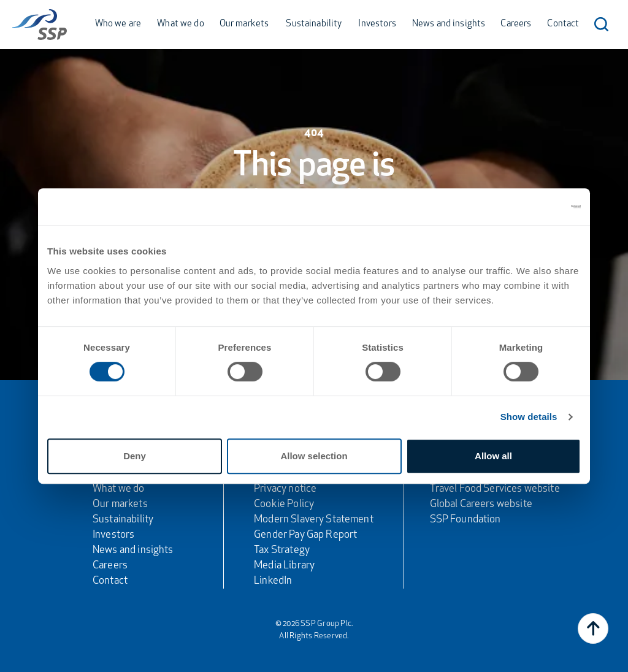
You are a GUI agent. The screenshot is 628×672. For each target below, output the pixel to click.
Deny (135, 456)
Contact (563, 24)
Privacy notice (285, 489)
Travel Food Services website (495, 489)
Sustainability (314, 24)
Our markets (244, 24)
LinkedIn (273, 581)
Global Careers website (481, 504)
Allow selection (314, 456)
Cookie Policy (284, 504)
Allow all (493, 456)
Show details (529, 417)
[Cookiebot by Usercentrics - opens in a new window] (527, 207)
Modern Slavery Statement (314, 520)
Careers (516, 24)
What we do (181, 24)
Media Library (284, 566)
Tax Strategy (282, 550)
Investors (377, 24)
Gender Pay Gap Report (305, 535)
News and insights (449, 24)
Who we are (118, 24)
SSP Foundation (465, 520)
